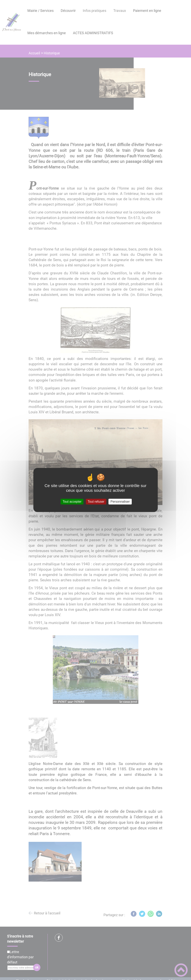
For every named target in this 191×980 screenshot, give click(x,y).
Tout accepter (72, 502)
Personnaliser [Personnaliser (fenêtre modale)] (120, 502)
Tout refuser (96, 502)
